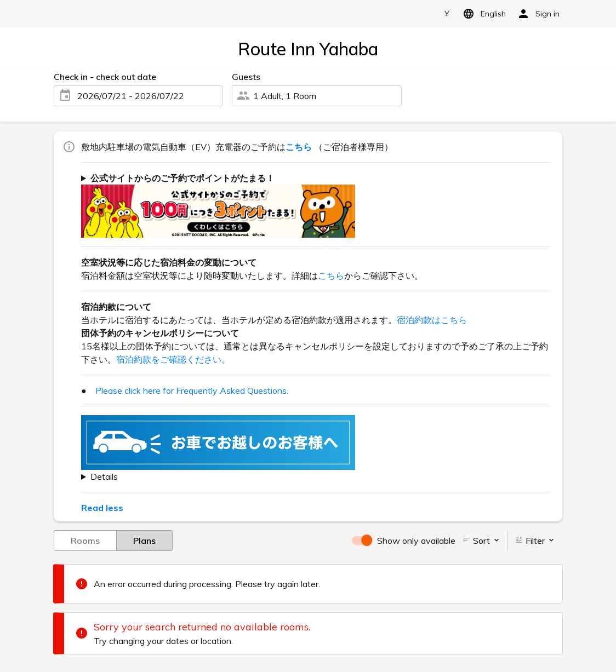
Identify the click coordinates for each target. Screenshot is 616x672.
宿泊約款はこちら (432, 320)
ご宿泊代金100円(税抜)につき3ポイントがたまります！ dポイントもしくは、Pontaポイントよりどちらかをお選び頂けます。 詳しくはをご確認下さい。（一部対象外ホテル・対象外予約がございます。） (316, 204)
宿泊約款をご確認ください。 (173, 359)
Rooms (85, 540)
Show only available (416, 541)
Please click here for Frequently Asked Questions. (192, 390)
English (483, 14)
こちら (331, 275)
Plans (144, 540)
